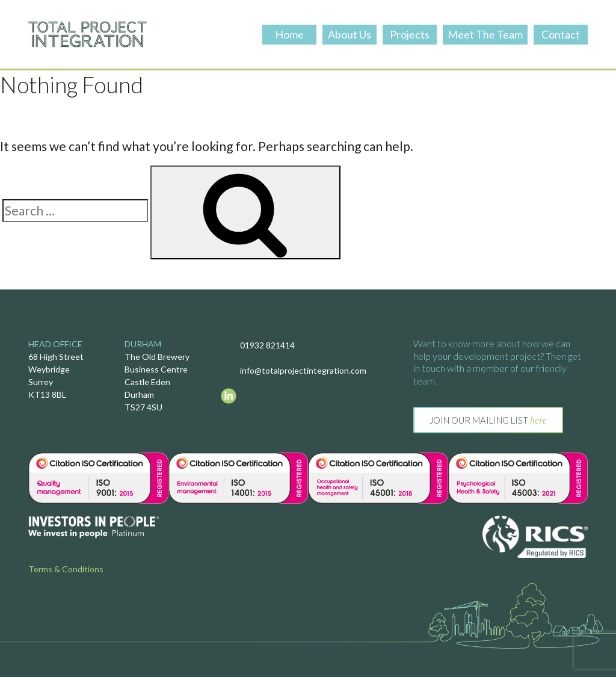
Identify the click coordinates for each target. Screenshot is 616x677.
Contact (561, 34)
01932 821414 (267, 345)
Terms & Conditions (66, 569)
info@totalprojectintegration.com (303, 370)
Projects (410, 34)
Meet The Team (485, 34)
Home (289, 34)
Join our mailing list (488, 420)
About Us (350, 34)
